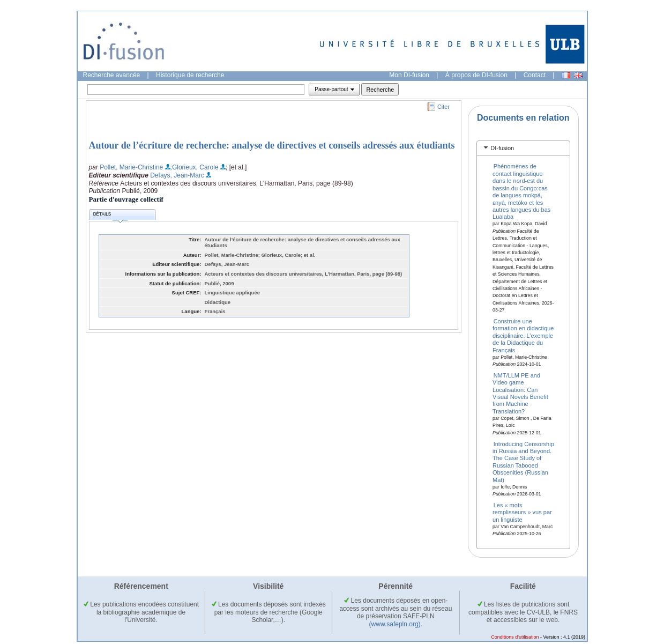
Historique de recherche (190, 75)
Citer (443, 107)
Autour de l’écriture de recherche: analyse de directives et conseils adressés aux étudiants (272, 145)
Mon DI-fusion (409, 75)
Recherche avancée (112, 75)
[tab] (523, 148)
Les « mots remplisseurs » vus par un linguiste (522, 512)
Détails (110, 216)
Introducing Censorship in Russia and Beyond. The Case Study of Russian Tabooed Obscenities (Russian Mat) (523, 461)
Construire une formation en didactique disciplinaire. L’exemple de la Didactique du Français (523, 336)
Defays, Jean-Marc (177, 175)
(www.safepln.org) (395, 624)
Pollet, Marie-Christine (131, 167)
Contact (535, 75)
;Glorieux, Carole (195, 167)
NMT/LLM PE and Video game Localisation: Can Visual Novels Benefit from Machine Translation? (520, 393)
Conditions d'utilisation (515, 637)
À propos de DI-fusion (476, 75)
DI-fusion (502, 148)
